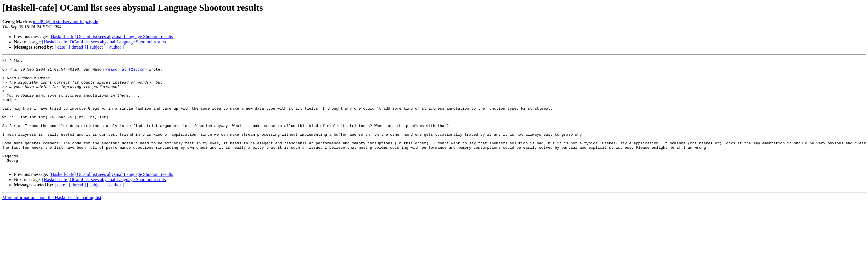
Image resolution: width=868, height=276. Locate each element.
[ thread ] (77, 47)
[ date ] (61, 47)
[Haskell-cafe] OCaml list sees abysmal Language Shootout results (111, 37)
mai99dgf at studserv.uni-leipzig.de (66, 22)
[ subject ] (96, 47)
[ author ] (115, 47)
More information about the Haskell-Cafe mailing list (52, 218)
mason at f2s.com (126, 72)
